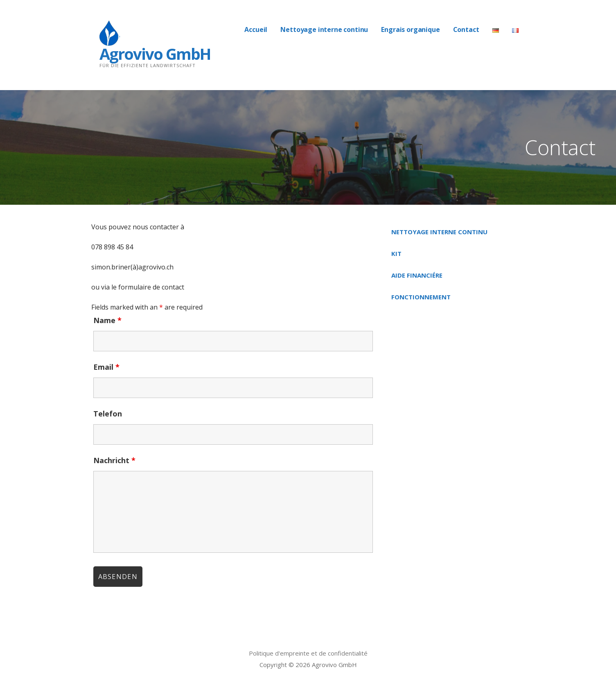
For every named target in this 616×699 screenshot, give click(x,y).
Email (106, 367)
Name (107, 320)
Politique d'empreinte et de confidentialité (308, 653)
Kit (396, 253)
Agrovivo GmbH (155, 54)
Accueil (256, 29)
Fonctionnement (421, 297)
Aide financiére (417, 275)
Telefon (108, 414)
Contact (466, 29)
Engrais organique (410, 29)
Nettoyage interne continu (324, 29)
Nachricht (114, 460)
